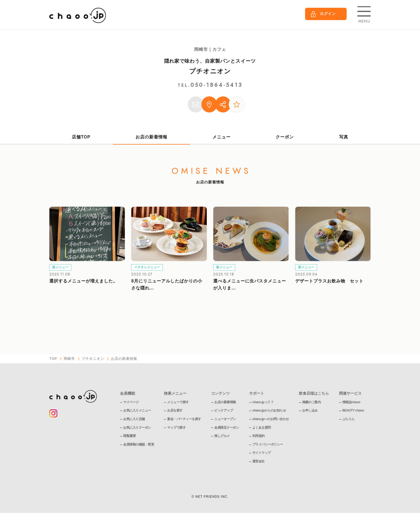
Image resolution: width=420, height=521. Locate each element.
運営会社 (258, 462)
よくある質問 (262, 428)
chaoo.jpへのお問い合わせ (271, 419)
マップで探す (176, 428)
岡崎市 (70, 359)
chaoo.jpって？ (263, 402)
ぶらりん (348, 419)
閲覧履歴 (129, 436)
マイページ (131, 402)
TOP (53, 359)
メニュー (222, 137)
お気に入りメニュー (137, 411)
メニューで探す (178, 402)
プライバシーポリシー (268, 445)
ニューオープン (225, 419)
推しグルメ (222, 436)
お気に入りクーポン (137, 428)
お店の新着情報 (151, 137)
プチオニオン (210, 71)
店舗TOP (81, 137)
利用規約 (258, 436)
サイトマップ (262, 453)
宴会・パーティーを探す (184, 419)
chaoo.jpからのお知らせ (269, 411)
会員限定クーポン (227, 428)
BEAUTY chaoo (353, 411)
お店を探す (175, 411)
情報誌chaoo (351, 402)
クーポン (285, 137)
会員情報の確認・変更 (139, 445)
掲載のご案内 (312, 402)
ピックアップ (224, 411)
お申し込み (310, 411)
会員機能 (127, 394)
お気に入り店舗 (134, 419)
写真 (344, 137)
